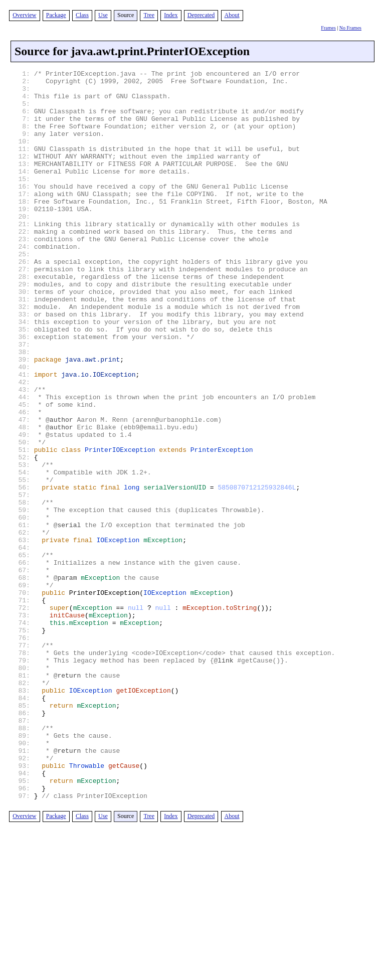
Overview (24, 15)
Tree (149, 15)
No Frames (350, 28)
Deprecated (201, 15)
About (232, 15)
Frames (328, 28)
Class (82, 15)
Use (103, 15)
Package (56, 15)
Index (171, 15)
